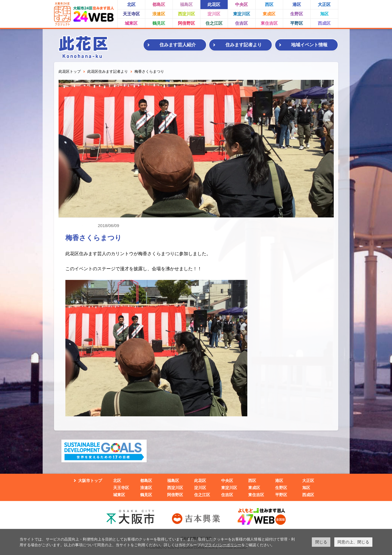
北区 (131, 4)
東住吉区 (269, 23)
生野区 (297, 14)
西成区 (324, 23)
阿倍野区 (186, 23)
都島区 (159, 4)
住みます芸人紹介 (178, 45)
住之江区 (214, 23)
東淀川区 (242, 14)
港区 (297, 4)
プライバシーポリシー (223, 545)
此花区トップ (70, 71)
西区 (269, 4)
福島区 (186, 4)
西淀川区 (186, 14)
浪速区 (159, 14)
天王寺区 (131, 14)
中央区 (241, 4)
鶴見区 (159, 23)
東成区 (269, 14)
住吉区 (241, 23)
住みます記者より (244, 45)
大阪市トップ (90, 481)
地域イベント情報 (309, 45)
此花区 (214, 4)
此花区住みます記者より (108, 71)
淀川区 (214, 14)
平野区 (297, 23)
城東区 (131, 23)
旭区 (324, 14)
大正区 (324, 4)
